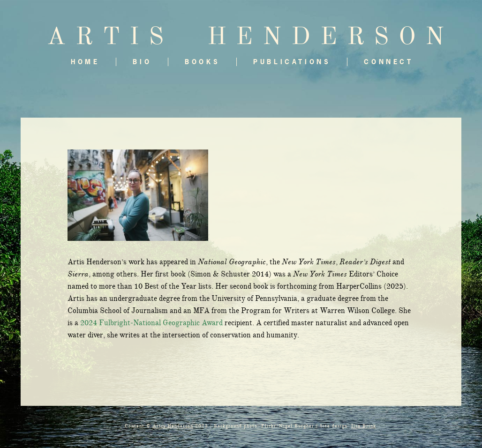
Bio (142, 62)
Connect (388, 62)
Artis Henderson (173, 426)
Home (85, 62)
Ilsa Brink (364, 426)
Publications (292, 62)
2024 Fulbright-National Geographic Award (151, 323)
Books (202, 62)
